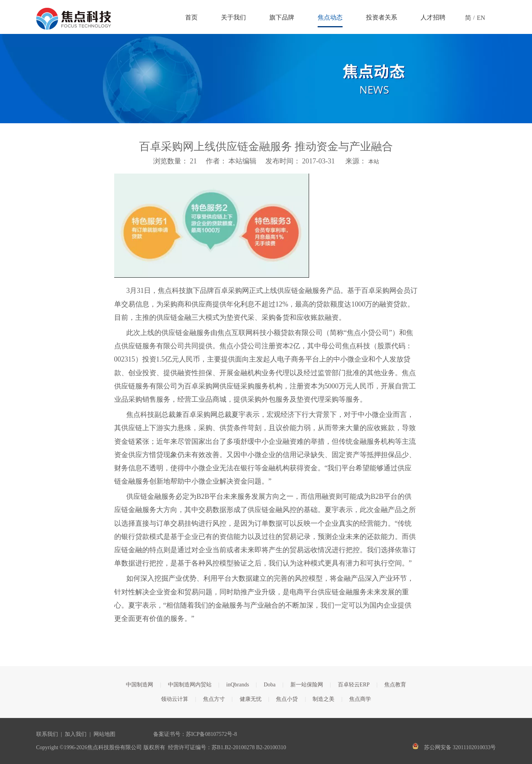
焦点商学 (360, 699)
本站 (374, 162)
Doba (270, 685)
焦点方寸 (214, 699)
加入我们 (76, 734)
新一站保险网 (307, 685)
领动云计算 (175, 699)
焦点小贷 (287, 699)
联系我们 (47, 734)
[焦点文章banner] (266, 79)
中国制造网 (140, 685)
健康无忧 (251, 699)
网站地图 (104, 734)
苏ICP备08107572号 (209, 734)
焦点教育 (395, 685)
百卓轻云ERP (354, 685)
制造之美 (323, 699)
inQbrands (238, 685)
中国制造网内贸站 (190, 685)
